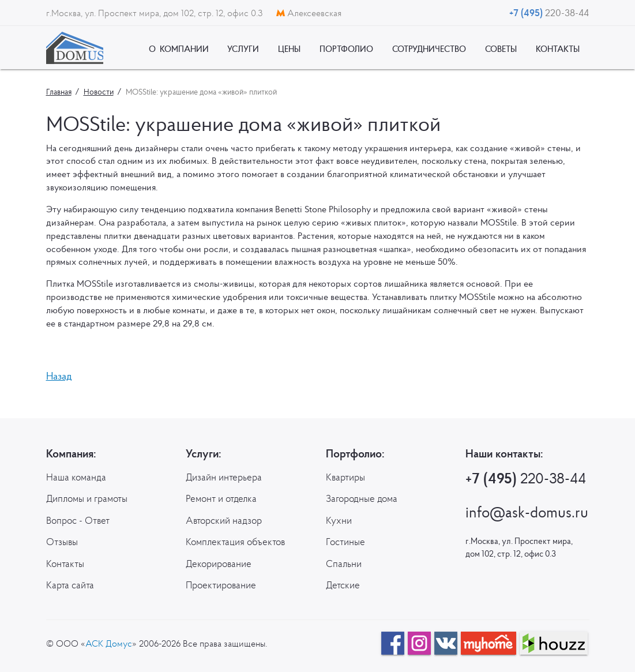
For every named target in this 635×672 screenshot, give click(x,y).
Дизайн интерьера (224, 477)
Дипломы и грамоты (87, 498)
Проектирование (221, 585)
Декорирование (219, 564)
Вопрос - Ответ (78, 520)
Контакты (65, 564)
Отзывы (62, 542)
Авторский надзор (224, 520)
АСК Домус (109, 643)
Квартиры (345, 477)
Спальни (344, 564)
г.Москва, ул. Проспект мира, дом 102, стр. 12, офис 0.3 (155, 13)
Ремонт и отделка (221, 498)
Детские (343, 585)
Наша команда (76, 477)
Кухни (339, 520)
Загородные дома (362, 498)
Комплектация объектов (235, 542)
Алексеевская (309, 13)
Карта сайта (70, 585)
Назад (59, 376)
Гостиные (345, 542)
